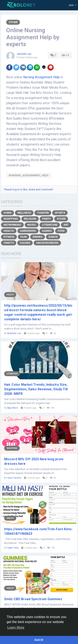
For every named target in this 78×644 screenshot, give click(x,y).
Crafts (9, 243)
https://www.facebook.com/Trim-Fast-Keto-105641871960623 (38, 531)
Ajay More (13, 408)
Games (47, 231)
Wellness (24, 213)
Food (61, 231)
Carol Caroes (14, 478)
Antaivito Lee (14, 333)
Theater (43, 213)
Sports (60, 213)
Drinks (38, 237)
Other (13, 22)
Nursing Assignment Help (41, 77)
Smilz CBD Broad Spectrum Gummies (33, 599)
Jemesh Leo (24, 54)
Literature (50, 225)
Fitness (9, 237)
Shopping (11, 219)
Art (66, 225)
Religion (30, 219)
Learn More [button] (16, 627)
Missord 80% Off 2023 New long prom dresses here (34, 461)
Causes (25, 243)
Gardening (28, 231)
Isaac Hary (13, 548)
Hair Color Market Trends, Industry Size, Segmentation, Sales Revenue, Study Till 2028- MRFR (36, 389)
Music (32, 225)
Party (46, 219)
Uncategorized (47, 243)
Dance (53, 237)
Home (7, 213)
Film (24, 237)
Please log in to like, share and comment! (29, 189)
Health (9, 231)
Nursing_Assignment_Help (29, 175)
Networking (12, 225)
